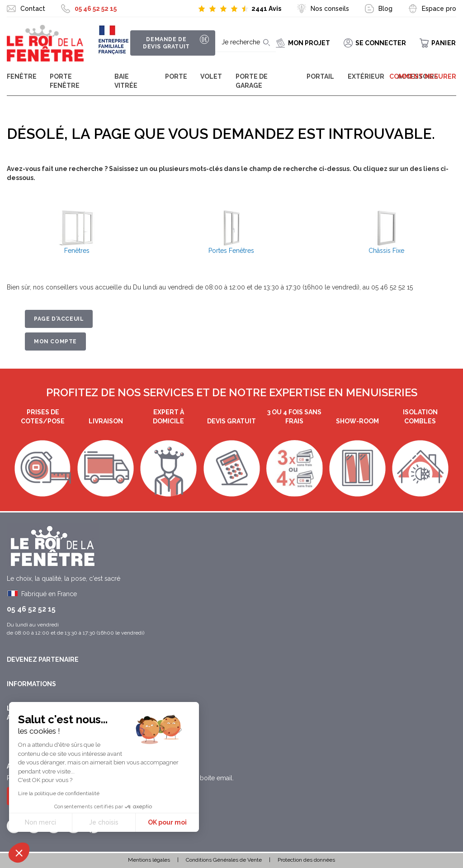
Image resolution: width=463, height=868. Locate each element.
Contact (33, 9)
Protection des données (306, 860)
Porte (176, 76)
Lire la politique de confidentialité (59, 793)
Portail (320, 76)
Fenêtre (22, 76)
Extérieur (366, 76)
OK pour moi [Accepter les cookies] (167, 822)
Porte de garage (252, 81)
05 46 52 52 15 (96, 9)
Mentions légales (149, 860)
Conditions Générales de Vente (224, 860)
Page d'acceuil (59, 319)
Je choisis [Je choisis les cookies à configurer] (104, 822)
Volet (211, 76)
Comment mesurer (423, 76)
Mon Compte (55, 342)
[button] (19, 853)
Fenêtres (77, 251)
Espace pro (439, 9)
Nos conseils (330, 9)
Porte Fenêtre (65, 81)
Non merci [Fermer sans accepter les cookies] (40, 822)
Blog (385, 9)
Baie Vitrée (126, 81)
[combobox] (242, 43)
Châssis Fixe (386, 251)
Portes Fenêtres (231, 251)
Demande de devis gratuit (165, 43)
